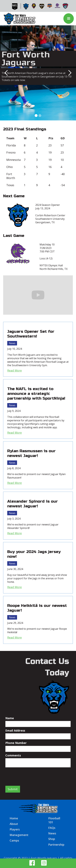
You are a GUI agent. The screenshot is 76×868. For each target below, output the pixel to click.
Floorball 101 (54, 820)
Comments (13, 755)
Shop (52, 839)
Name (10, 718)
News (12, 343)
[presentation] (29, 775)
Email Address (15, 730)
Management (19, 835)
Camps (14, 840)
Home (14, 818)
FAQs (52, 828)
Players (15, 829)
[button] (69, 19)
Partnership (56, 845)
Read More (15, 370)
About (14, 824)
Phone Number (16, 743)
